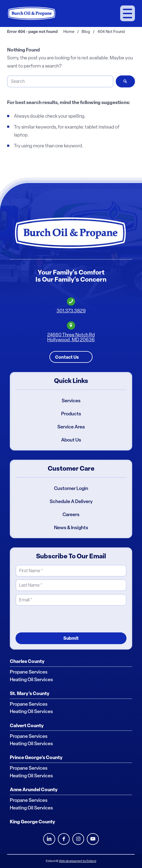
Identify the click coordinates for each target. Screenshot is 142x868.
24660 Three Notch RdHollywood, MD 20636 (71, 337)
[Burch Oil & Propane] (32, 13)
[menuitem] (128, 13)
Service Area (71, 427)
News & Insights (71, 528)
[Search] (60, 81)
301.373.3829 (71, 311)
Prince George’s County (36, 757)
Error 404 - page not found (32, 32)
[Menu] (128, 13)
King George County (32, 822)
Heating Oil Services (31, 679)
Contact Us (67, 357)
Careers (71, 514)
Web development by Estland (78, 861)
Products (71, 414)
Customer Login (71, 488)
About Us (71, 440)
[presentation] (57, 619)
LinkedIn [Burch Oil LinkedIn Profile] (49, 839)
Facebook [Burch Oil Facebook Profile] (64, 839)
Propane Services (29, 672)
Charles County (27, 661)
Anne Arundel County (34, 790)
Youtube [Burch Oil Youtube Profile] (93, 839)
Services (71, 401)
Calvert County (27, 725)
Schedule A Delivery (71, 501)
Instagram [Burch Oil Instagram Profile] (78, 839)
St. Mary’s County (30, 693)
